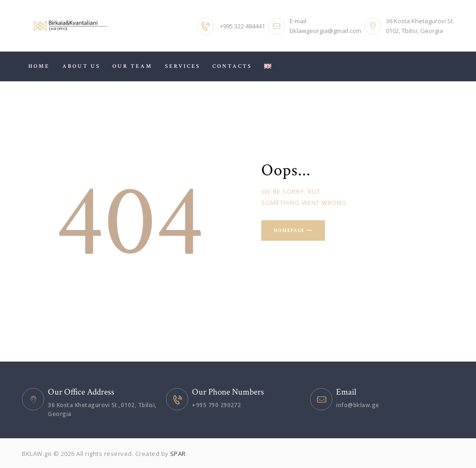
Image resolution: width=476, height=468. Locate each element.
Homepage (290, 231)
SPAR (178, 454)
